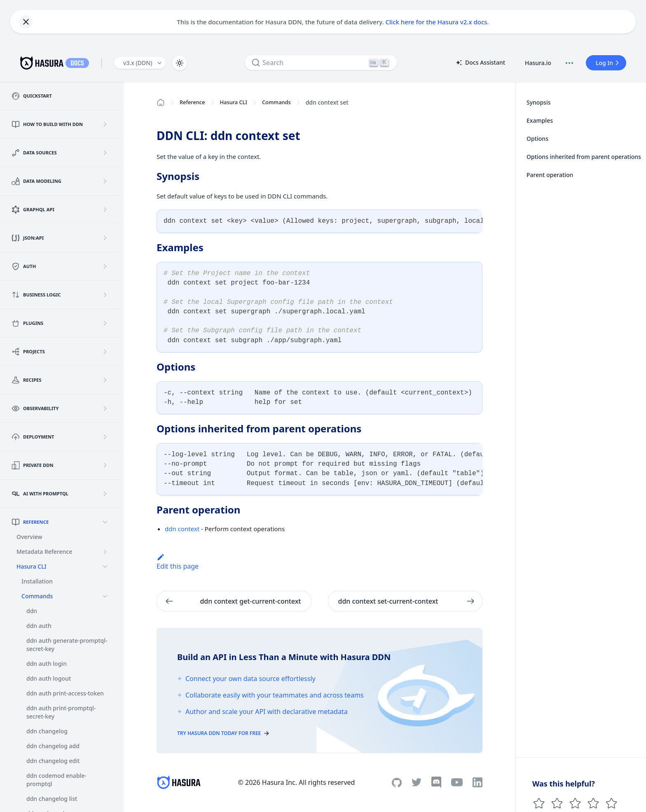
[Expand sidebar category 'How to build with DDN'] (105, 124)
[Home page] (161, 103)
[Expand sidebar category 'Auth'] (105, 266)
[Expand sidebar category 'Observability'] (105, 408)
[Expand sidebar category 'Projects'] (105, 352)
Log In (609, 63)
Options (537, 139)
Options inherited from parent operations (584, 157)
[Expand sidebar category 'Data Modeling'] (105, 181)
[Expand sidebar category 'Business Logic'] (105, 295)
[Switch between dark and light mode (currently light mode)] (180, 63)
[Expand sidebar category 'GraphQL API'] (105, 210)
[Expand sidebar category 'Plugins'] (105, 323)
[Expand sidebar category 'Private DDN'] (105, 465)
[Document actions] (569, 63)
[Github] (397, 783)
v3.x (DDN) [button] (138, 63)
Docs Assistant (480, 63)
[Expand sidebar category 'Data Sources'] (105, 153)
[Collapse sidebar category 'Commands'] (105, 596)
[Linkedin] (477, 782)
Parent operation (550, 175)
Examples (540, 120)
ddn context (182, 529)
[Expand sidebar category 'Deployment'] (105, 437)
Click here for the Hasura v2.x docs (437, 22)
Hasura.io (538, 63)
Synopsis (539, 102)
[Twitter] (417, 782)
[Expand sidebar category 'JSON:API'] (105, 238)
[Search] (321, 63)
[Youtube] (457, 782)
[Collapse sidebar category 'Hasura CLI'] (105, 567)
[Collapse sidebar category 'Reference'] (105, 522)
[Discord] (436, 782)
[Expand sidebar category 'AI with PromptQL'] (105, 494)
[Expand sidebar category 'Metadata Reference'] (105, 552)
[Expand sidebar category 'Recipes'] (105, 380)
